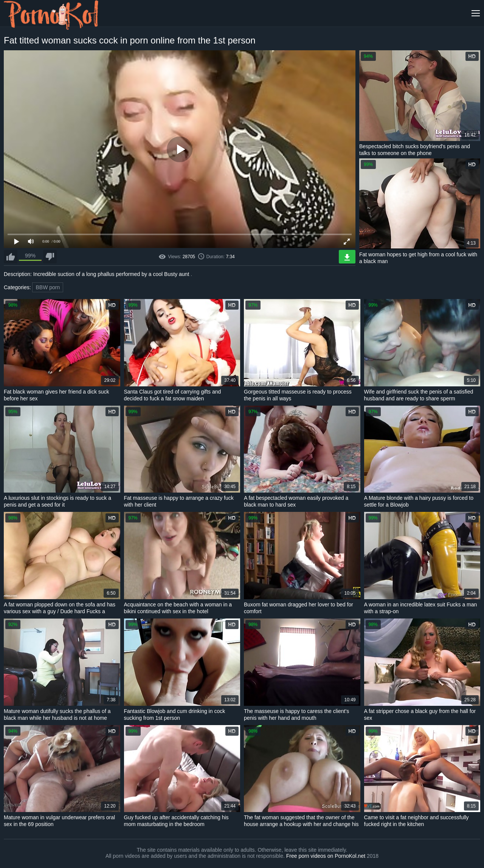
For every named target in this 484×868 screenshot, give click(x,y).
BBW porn (48, 287)
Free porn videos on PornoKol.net (326, 856)
